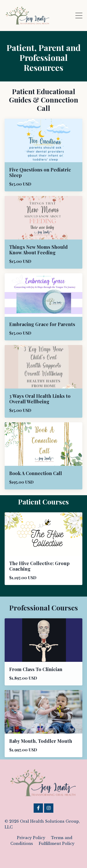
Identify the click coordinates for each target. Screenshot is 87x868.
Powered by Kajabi (44, 856)
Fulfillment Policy (57, 843)
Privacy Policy (31, 838)
